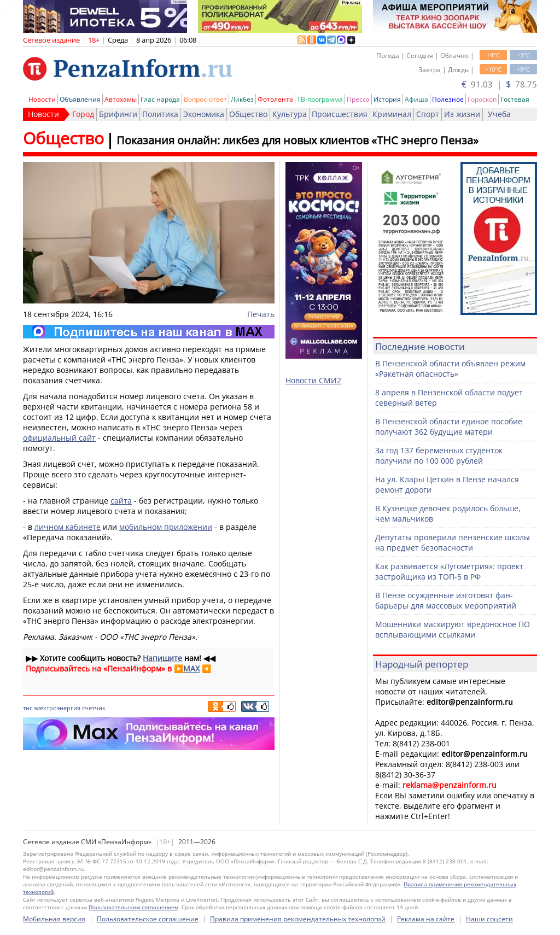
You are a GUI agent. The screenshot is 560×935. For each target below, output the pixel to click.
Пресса (358, 99)
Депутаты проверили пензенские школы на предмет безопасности (453, 542)
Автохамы (121, 99)
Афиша (416, 99)
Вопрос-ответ (205, 99)
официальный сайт (59, 438)
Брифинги (118, 114)
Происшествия (340, 114)
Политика (160, 114)
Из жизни (462, 114)
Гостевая (515, 99)
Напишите (162, 658)
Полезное (448, 99)
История (387, 99)
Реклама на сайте (426, 919)
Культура (290, 114)
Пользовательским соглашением (133, 907)
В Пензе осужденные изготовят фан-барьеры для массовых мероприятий (446, 600)
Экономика (204, 114)
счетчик (94, 708)
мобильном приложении (166, 527)
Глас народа (160, 99)
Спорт (428, 114)
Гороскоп (482, 99)
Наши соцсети (489, 919)
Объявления (80, 99)
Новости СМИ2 (313, 380)
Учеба (499, 114)
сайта (121, 501)
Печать (261, 314)
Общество (248, 114)
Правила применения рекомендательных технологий (298, 919)
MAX (191, 668)
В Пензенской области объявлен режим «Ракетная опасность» (450, 369)
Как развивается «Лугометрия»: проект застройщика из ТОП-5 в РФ (449, 571)
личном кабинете (68, 527)
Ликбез (242, 99)
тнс (28, 708)
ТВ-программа (320, 99)
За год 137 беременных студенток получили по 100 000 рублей (439, 455)
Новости (42, 99)
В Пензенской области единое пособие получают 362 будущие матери (449, 426)
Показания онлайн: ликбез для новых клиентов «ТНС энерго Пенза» (297, 140)
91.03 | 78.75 (499, 84)
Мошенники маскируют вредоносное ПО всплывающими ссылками (453, 629)
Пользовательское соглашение (148, 919)
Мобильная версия (54, 919)
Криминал (392, 114)
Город (83, 114)
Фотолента (275, 99)
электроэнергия (57, 708)
